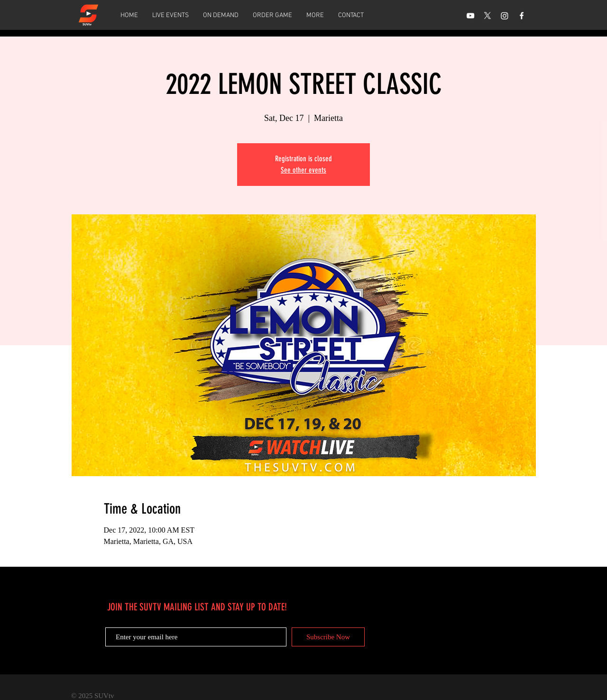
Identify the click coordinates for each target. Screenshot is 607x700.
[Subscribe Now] (328, 637)
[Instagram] (505, 16)
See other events (303, 170)
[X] (487, 16)
